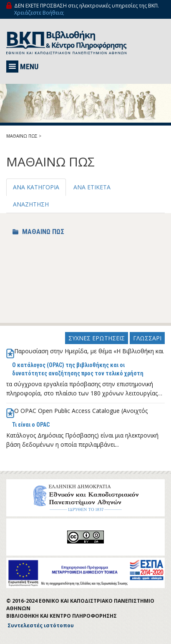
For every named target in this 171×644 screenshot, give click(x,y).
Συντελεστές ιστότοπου (41, 625)
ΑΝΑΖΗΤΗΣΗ (31, 204)
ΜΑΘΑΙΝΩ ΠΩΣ (22, 136)
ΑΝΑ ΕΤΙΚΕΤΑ (92, 187)
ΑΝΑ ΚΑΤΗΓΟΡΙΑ (36, 187)
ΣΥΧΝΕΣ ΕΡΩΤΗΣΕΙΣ (97, 338)
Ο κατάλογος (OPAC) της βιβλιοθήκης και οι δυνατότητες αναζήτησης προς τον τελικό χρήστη (78, 369)
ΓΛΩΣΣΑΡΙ (147, 338)
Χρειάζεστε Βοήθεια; (39, 13)
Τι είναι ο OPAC (31, 425)
